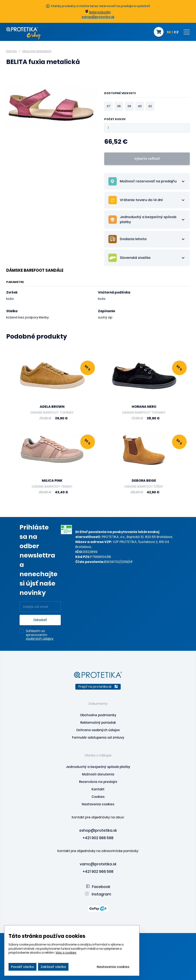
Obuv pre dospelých (37, 51)
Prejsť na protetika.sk (98, 687)
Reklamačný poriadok (98, 723)
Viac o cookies (66, 953)
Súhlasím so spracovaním (40, 635)
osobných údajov (40, 639)
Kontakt (98, 789)
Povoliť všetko (22, 967)
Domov (12, 51)
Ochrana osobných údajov (98, 730)
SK (169, 32)
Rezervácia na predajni (98, 782)
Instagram (98, 894)
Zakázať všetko (53, 967)
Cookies (98, 797)
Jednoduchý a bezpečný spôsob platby (98, 767)
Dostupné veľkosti (120, 93)
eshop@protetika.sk (98, 17)
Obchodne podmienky (98, 715)
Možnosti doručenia (98, 774)
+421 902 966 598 (98, 838)
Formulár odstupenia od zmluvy (98, 737)
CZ (176, 32)
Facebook (98, 887)
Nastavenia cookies (98, 804)
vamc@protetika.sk (98, 864)
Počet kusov (115, 119)
